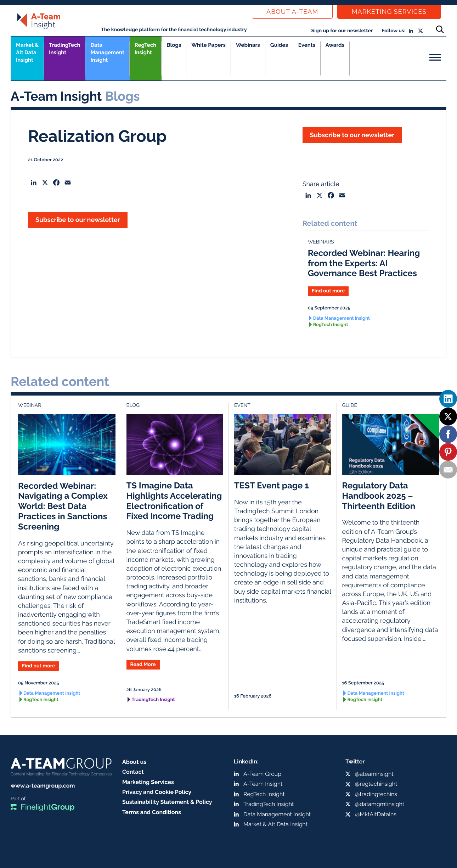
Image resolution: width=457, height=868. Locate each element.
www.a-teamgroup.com (43, 786)
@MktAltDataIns (376, 814)
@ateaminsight (374, 774)
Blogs (174, 45)
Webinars (248, 45)
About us (134, 762)
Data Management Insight (107, 52)
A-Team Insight (263, 784)
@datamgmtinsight (380, 804)
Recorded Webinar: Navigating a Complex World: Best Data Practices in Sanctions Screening (63, 506)
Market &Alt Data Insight (27, 52)
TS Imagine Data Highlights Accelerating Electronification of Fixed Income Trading (174, 501)
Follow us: (393, 31)
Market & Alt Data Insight (275, 824)
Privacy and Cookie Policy (157, 792)
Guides (279, 45)
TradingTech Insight (64, 49)
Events (307, 45)
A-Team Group (262, 774)
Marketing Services (389, 12)
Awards (335, 45)
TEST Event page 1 (272, 485)
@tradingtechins (376, 794)
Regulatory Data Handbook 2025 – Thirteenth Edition (379, 496)
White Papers (208, 45)
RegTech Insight (145, 49)
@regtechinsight (376, 784)
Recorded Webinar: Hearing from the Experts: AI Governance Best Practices (364, 263)
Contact (133, 772)
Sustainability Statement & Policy (167, 802)
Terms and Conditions (152, 812)
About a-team (292, 12)
